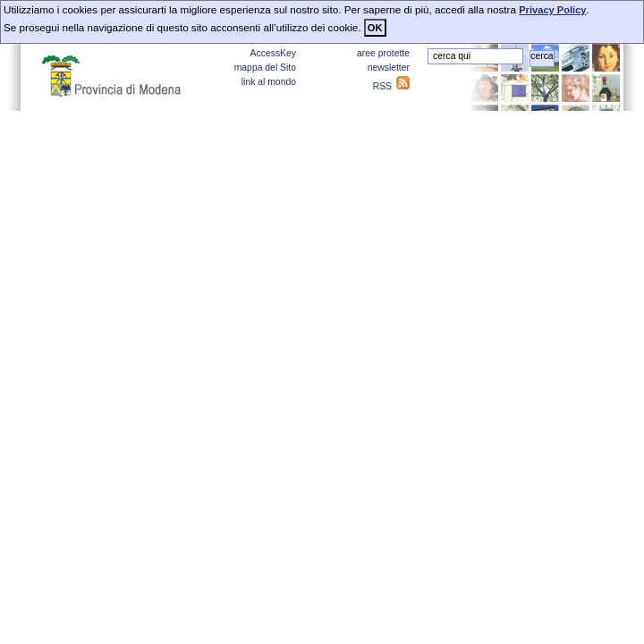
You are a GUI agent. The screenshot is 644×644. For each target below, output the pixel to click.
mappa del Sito (265, 68)
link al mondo (269, 82)
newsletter (389, 68)
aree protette (383, 53)
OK (375, 28)
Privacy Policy (552, 10)
